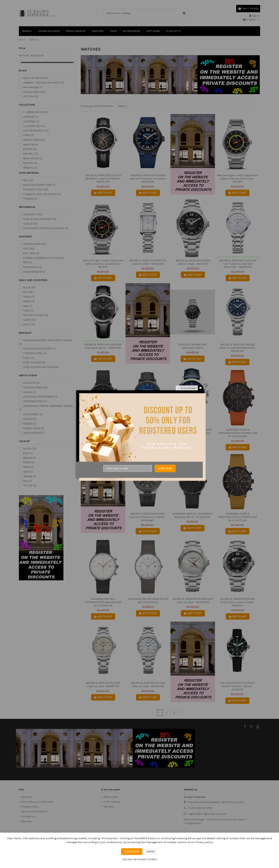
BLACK (29, 288)
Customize (132, 852)
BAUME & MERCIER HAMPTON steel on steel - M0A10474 (148, 262)
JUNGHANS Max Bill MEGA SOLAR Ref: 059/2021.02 (148, 601)
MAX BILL (31, 154)
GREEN (29, 301)
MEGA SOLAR (33, 158)
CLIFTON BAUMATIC (36, 131)
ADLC (28, 180)
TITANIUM (30, 199)
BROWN (30, 458)
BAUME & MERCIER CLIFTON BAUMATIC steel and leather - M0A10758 (103, 179)
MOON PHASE (33, 267)
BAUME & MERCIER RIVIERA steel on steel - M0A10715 (193, 262)
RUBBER (30, 424)
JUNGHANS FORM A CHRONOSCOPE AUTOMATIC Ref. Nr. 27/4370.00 (238, 433)
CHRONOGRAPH (34, 244)
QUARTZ (30, 224)
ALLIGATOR (31, 383)
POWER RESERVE (34, 272)
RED (27, 481)
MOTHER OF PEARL (35, 315)
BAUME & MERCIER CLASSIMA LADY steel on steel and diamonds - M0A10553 (238, 264)
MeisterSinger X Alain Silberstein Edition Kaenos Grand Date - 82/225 (103, 264)
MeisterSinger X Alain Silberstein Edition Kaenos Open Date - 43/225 (237, 179)
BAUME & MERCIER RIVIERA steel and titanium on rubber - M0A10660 (148, 517)
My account (111, 797)
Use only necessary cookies (140, 859)
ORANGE (30, 476)
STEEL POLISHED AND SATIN (41, 367)
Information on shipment (37, 802)
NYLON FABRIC (33, 414)
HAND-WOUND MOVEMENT (40, 219)
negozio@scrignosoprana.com (207, 814)
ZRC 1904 (31, 96)
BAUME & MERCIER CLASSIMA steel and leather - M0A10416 (103, 346)
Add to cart (103, 193)
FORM (28, 135)
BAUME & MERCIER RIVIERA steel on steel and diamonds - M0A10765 (237, 348)
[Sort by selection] (123, 106)
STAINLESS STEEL (36, 190)
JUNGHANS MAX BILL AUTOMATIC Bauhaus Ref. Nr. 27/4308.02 (193, 515)
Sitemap (26, 821)
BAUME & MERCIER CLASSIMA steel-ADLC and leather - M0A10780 (148, 433)
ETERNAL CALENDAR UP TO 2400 (43, 258)
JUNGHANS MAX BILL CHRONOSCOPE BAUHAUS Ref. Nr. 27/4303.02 (103, 602)
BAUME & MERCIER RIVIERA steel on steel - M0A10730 (103, 685)
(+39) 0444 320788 (200, 808)
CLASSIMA (31, 121)
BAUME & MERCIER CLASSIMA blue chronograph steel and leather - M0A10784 (193, 433)
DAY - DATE (31, 253)
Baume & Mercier (36, 78)
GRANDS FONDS (34, 140)
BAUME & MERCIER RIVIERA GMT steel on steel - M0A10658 (193, 601)
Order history (112, 802)
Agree (151, 852)
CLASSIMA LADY (34, 126)
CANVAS (29, 392)
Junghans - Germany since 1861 (44, 83)
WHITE (29, 325)
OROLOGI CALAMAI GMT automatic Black (193, 346)
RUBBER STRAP (34, 428)
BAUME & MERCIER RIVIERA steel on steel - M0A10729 (148, 685)
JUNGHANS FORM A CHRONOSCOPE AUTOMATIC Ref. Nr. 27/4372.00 (237, 517)
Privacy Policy (30, 807)
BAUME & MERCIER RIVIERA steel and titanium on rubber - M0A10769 (148, 179)
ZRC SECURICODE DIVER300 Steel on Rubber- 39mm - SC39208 (237, 686)
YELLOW (30, 486)
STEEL (29, 358)
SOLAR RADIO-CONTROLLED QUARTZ (46, 228)
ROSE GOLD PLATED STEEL (39, 185)
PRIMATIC (30, 168)
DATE (29, 249)
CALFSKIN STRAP (35, 388)
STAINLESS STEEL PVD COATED (42, 194)
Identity (108, 807)
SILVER (29, 320)
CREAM (29, 297)
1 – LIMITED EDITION (36, 112)
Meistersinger (33, 87)
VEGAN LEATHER (34, 433)
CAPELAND (31, 117)
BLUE (28, 292)
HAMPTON (31, 145)
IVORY (28, 311)
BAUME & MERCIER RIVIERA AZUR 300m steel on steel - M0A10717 (238, 602)
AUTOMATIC (33, 214)
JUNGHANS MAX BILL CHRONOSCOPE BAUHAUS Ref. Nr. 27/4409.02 (103, 433)
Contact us (28, 816)
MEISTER (30, 163)
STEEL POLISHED (34, 362)
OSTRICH (30, 419)
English (251, 20)
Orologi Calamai (34, 92)
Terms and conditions (35, 812)
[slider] (20, 62)
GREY (28, 306)
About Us (27, 797)
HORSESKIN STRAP (35, 401)
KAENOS (30, 149)
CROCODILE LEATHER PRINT (40, 397)
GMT (28, 262)
